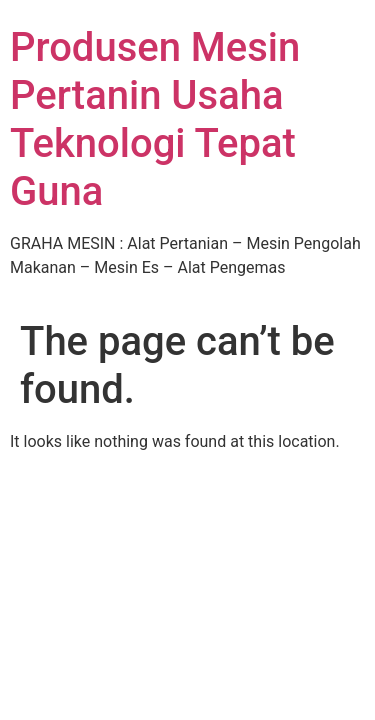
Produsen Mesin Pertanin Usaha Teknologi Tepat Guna (155, 119)
